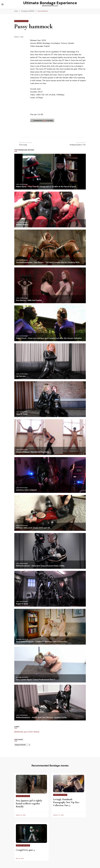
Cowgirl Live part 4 (25, 850)
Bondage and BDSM (21, 21)
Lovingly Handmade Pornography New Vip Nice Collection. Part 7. (66, 802)
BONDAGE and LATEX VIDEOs (27, 732)
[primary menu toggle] (2, 4)
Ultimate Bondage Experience (50, 3)
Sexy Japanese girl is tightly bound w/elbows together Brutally (29, 804)
